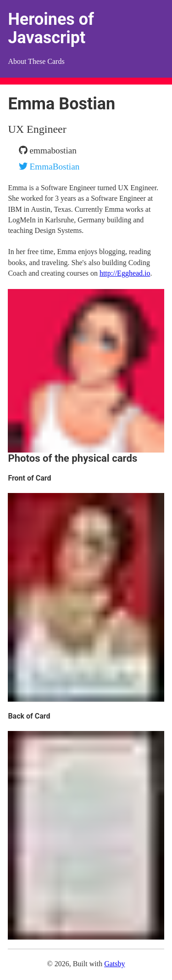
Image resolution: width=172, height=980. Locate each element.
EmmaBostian (49, 167)
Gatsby (114, 964)
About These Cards (36, 61)
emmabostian (48, 150)
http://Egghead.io (125, 273)
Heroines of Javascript (51, 28)
